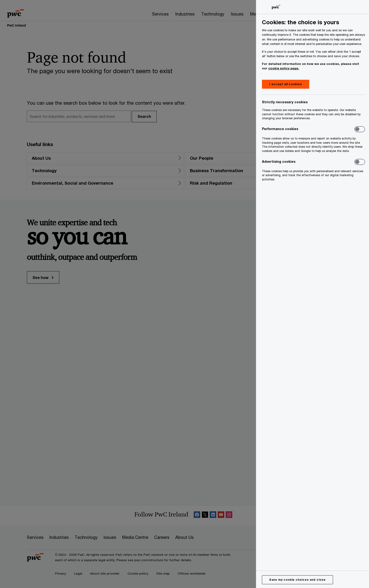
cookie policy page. (284, 68)
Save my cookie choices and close (297, 580)
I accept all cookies (286, 84)
